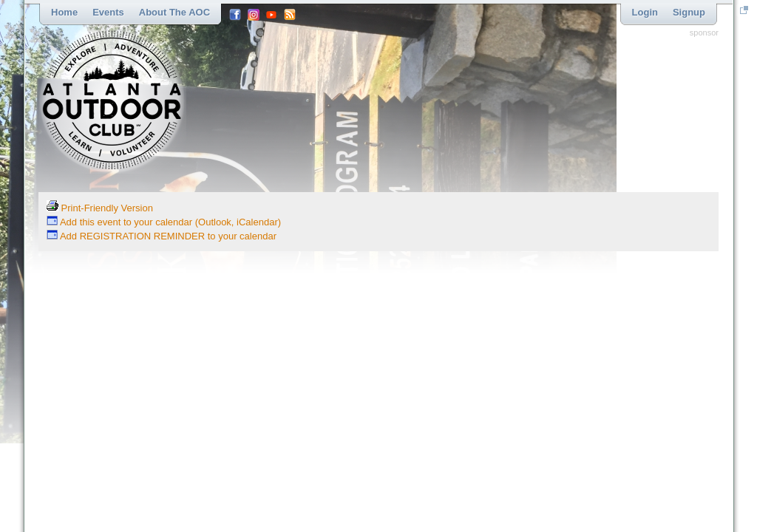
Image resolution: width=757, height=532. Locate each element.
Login (645, 12)
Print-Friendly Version (100, 208)
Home (64, 12)
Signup (689, 12)
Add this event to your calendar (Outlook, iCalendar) (164, 222)
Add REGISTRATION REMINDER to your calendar (162, 236)
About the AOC (174, 12)
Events (108, 12)
